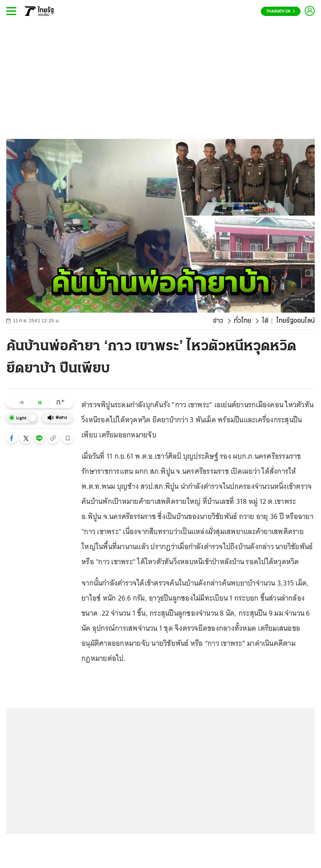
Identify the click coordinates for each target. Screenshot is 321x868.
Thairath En (281, 12)
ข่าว (218, 321)
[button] (12, 438)
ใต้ (265, 321)
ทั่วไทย (243, 321)
